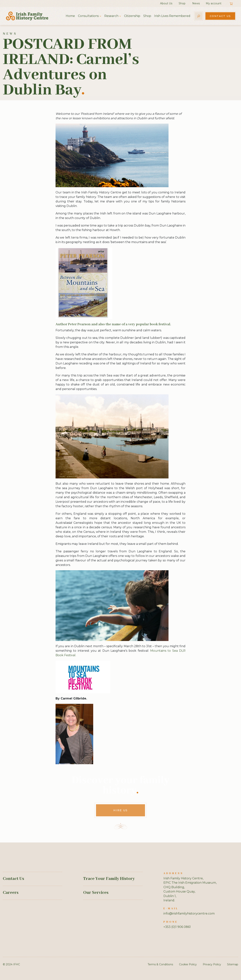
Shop (182, 3)
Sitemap (233, 964)
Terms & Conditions (160, 964)
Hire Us (120, 810)
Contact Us (220, 16)
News (196, 3)
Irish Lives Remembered (172, 16)
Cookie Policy (188, 964)
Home (70, 16)
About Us (166, 3)
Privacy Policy (212, 964)
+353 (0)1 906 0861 (177, 927)
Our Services (96, 893)
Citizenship (132, 16)
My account (214, 3)
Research (111, 16)
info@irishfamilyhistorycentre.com (189, 913)
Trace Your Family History (109, 879)
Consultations (88, 16)
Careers (11, 893)
